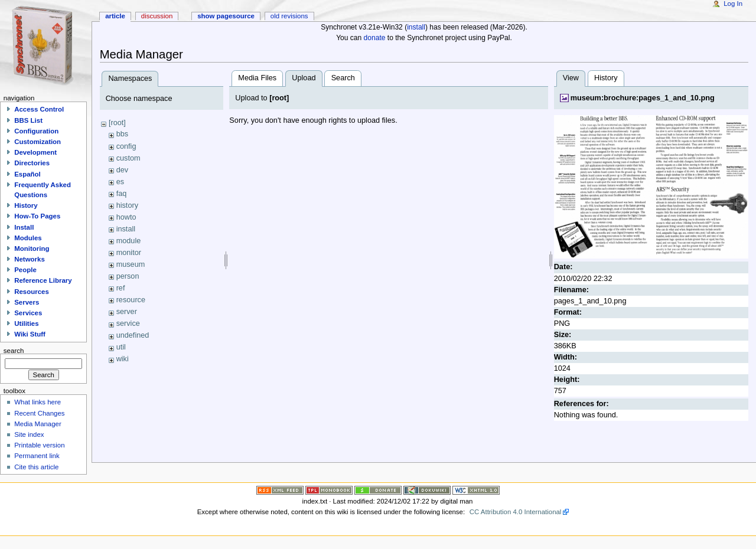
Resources (32, 292)
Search (343, 78)
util (121, 347)
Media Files (257, 78)
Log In (733, 4)
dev (122, 170)
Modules (28, 238)
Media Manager (38, 424)
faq (122, 194)
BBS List (28, 120)
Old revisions (289, 16)
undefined (133, 335)
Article (115, 16)
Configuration (36, 131)
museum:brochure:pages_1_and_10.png (643, 98)
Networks (30, 259)
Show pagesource (226, 16)
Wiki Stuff (30, 334)
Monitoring (32, 249)
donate (375, 38)
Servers (27, 302)
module (129, 241)
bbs (122, 134)
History (606, 78)
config (126, 146)
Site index (29, 434)
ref (121, 288)
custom (128, 158)
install (416, 27)
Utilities (26, 323)
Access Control (39, 109)
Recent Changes (39, 413)
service (128, 323)
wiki (123, 359)
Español (27, 174)
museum (131, 264)
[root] (117, 123)
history (127, 205)
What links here (38, 402)
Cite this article (36, 467)
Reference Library (43, 280)
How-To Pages (37, 216)
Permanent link (37, 456)
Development (35, 152)
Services (28, 313)
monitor (129, 253)
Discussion (157, 16)
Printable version (39, 445)
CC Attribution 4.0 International (516, 512)
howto (126, 217)
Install (24, 227)
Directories (32, 163)
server (127, 312)
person (128, 276)
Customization (38, 142)
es (120, 182)
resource (131, 300)
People (25, 270)
